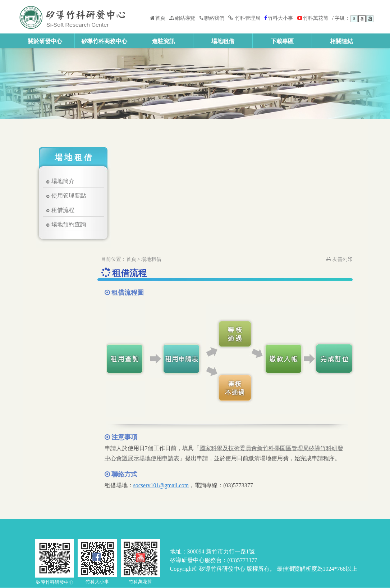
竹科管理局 (245, 18)
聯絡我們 (212, 18)
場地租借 (223, 41)
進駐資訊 (164, 41)
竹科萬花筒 (313, 18)
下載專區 (282, 41)
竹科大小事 (279, 18)
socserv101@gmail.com (161, 485)
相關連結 (341, 41)
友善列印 (339, 259)
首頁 (158, 18)
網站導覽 (182, 18)
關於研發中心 (45, 41)
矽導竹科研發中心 (74, 17)
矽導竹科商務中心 (104, 41)
